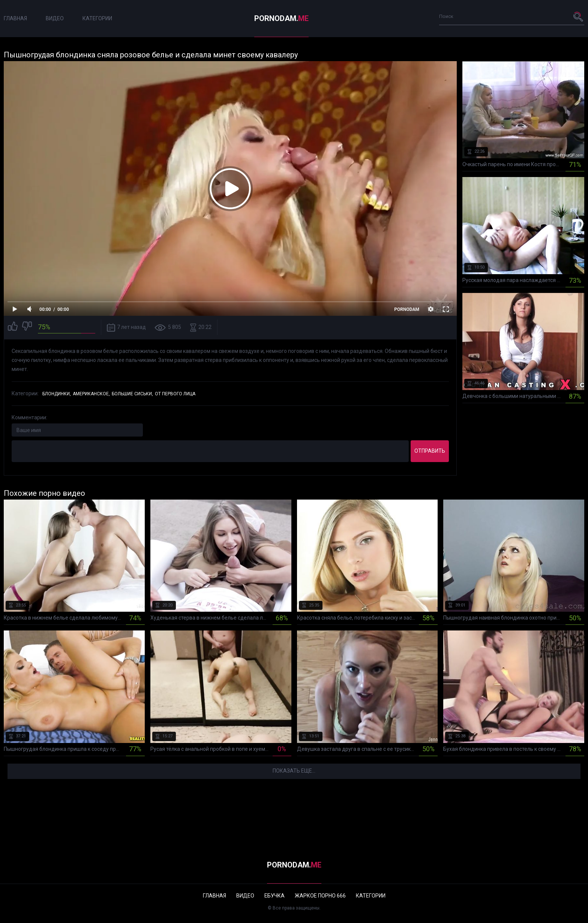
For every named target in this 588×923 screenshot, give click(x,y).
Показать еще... (294, 771)
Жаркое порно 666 (320, 896)
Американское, (91, 394)
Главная (15, 18)
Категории (97, 18)
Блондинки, (57, 394)
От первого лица (175, 394)
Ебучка (274, 896)
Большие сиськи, (132, 394)
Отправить (430, 451)
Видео (55, 18)
